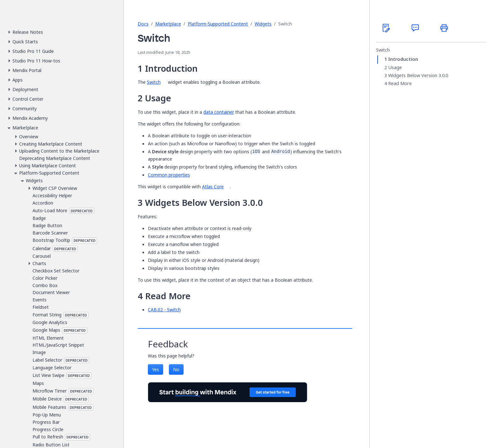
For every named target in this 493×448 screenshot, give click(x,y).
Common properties (169, 175)
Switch (154, 82)
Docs (143, 24)
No (176, 369)
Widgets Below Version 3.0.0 (418, 76)
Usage (395, 68)
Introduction (403, 59)
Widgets (263, 24)
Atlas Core (213, 187)
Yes (156, 369)
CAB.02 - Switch (164, 310)
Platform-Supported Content (218, 24)
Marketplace (168, 24)
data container (219, 112)
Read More (400, 83)
